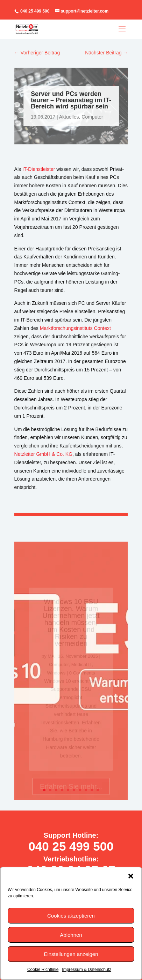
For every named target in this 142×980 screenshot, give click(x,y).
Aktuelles (69, 117)
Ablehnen (71, 935)
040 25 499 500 (34, 11)
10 (98, 790)
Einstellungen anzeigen (71, 954)
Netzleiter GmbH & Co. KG (44, 454)
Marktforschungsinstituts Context (75, 328)
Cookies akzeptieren (71, 916)
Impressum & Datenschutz (87, 970)
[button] (131, 876)
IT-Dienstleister (39, 169)
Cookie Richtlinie (43, 970)
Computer (92, 117)
